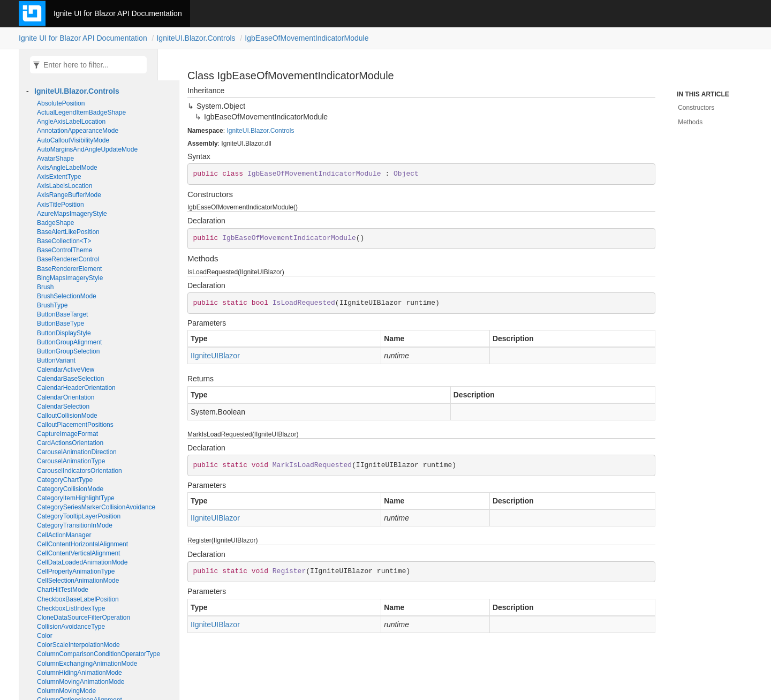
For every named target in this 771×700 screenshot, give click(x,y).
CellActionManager (64, 535)
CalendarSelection (63, 407)
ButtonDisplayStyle (64, 333)
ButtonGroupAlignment (69, 342)
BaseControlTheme (65, 250)
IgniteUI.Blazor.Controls (196, 38)
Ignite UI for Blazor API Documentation (118, 13)
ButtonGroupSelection (68, 351)
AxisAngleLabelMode (67, 168)
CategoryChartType (65, 480)
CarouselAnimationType (71, 461)
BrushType (52, 305)
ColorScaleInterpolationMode (78, 645)
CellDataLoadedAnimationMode (82, 562)
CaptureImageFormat (67, 434)
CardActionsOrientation (70, 443)
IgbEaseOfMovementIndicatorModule (307, 38)
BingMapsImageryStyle (70, 278)
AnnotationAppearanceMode (78, 131)
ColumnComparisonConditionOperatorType (99, 654)
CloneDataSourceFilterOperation (84, 618)
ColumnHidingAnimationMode (80, 673)
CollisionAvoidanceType (71, 627)
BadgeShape (55, 223)
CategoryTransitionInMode (75, 525)
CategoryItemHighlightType (76, 498)
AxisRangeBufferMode (69, 195)
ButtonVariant (56, 360)
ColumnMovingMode (66, 691)
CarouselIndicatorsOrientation (80, 471)
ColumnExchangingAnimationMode (87, 664)
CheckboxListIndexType (71, 608)
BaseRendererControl (68, 259)
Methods (690, 122)
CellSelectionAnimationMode (78, 581)
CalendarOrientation (66, 397)
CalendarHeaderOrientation (76, 388)
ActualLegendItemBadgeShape (81, 112)
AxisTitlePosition (61, 205)
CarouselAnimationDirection (77, 452)
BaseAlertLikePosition (68, 232)
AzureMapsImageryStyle (72, 214)
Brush (45, 287)
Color (45, 636)
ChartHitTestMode (63, 590)
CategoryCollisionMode (70, 489)
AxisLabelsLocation (65, 186)
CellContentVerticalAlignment (78, 553)
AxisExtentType (59, 177)
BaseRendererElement (69, 269)
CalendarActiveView (66, 370)
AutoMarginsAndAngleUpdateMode (87, 149)
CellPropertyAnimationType (76, 571)
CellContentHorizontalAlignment (82, 544)
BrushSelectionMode (67, 296)
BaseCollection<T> (64, 241)
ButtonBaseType (61, 323)
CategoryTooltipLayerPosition (79, 516)
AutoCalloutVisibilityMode (73, 140)
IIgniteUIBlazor (215, 356)
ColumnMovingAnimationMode (81, 682)
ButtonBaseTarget (62, 314)
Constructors (696, 108)
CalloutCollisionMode (67, 416)
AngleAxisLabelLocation (71, 122)
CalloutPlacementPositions (75, 425)
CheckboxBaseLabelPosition (78, 599)
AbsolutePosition (61, 103)
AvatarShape (55, 159)
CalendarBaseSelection (70, 379)
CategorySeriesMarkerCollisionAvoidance (96, 507)
